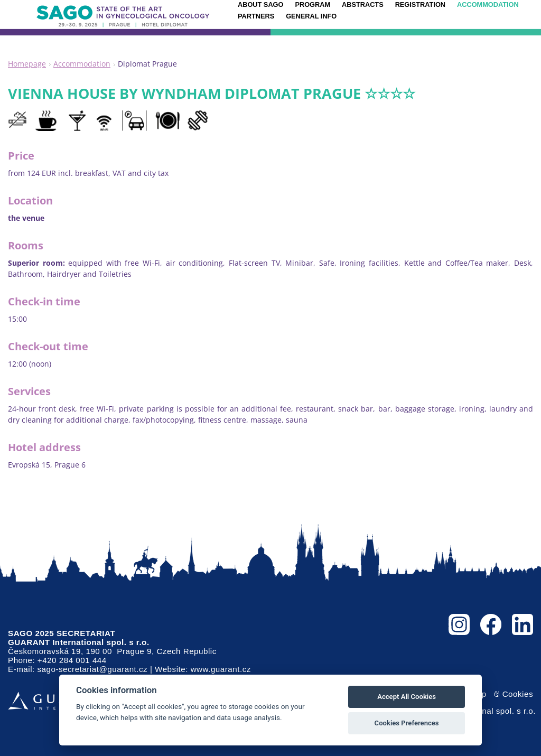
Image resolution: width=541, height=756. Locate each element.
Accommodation (82, 64)
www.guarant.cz (221, 669)
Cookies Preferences (407, 723)
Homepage (27, 64)
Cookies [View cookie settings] (518, 694)
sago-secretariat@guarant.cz (92, 669)
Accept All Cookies (407, 697)
